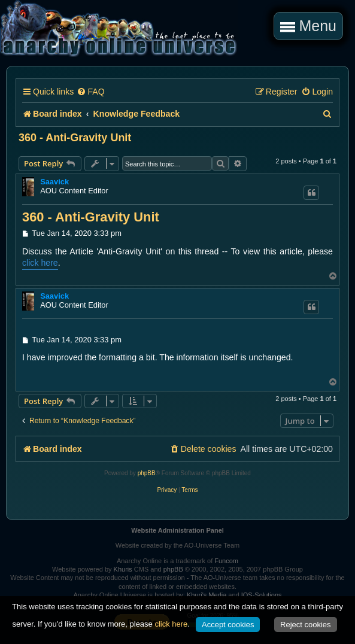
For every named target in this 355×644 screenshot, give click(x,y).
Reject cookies (306, 625)
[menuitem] (90, 92)
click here (40, 263)
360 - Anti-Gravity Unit (75, 138)
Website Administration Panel (177, 530)
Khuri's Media (207, 595)
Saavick (54, 182)
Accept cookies (228, 625)
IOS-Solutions (262, 595)
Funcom (226, 561)
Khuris (123, 569)
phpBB (147, 473)
